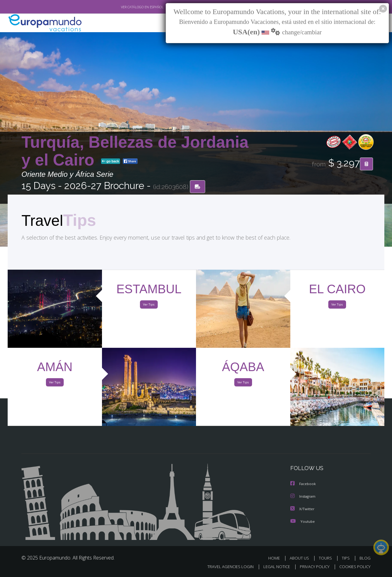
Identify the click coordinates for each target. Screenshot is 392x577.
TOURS (327, 558)
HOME (276, 558)
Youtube (303, 521)
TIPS (347, 558)
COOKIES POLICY (354, 567)
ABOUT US (301, 558)
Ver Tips (149, 306)
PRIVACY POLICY (312, 567)
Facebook (303, 484)
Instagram (304, 497)
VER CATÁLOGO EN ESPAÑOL (128, 7)
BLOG (365, 558)
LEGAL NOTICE (273, 567)
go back (111, 162)
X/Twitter (303, 509)
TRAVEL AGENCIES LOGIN (225, 567)
